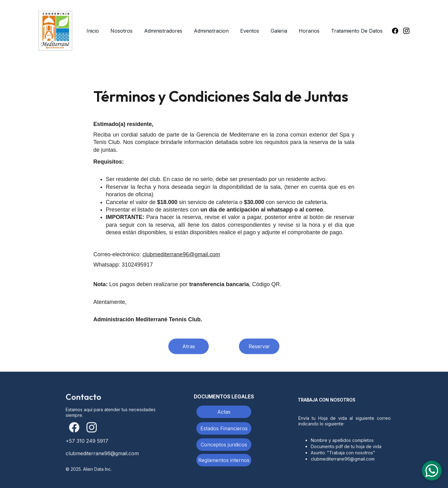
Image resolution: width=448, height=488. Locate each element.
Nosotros (121, 31)
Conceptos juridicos (224, 445)
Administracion (211, 31)
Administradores (163, 31)
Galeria (279, 31)
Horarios (309, 31)
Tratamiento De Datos (357, 31)
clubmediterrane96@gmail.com (181, 254)
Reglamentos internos (224, 461)
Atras (189, 347)
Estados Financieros (224, 429)
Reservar (259, 347)
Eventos (250, 31)
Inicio (93, 31)
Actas (224, 412)
